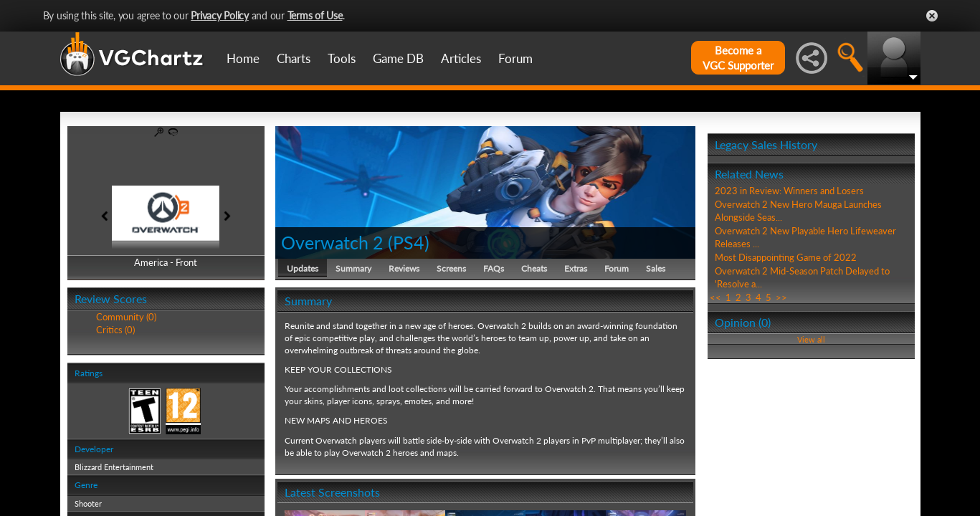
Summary (353, 268)
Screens (451, 268)
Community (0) (126, 317)
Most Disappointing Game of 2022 (786, 257)
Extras (576, 268)
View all (811, 339)
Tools (342, 58)
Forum (515, 58)
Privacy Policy (220, 15)
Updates (303, 268)
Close (932, 16)
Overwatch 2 (332, 242)
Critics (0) (115, 330)
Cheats (534, 268)
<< (715, 297)
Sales (656, 268)
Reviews (404, 268)
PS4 (409, 242)
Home (243, 58)
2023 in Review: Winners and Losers (789, 191)
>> (781, 297)
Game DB (398, 58)
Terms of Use (315, 15)
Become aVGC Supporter (738, 58)
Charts (294, 58)
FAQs (494, 268)
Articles (461, 58)
